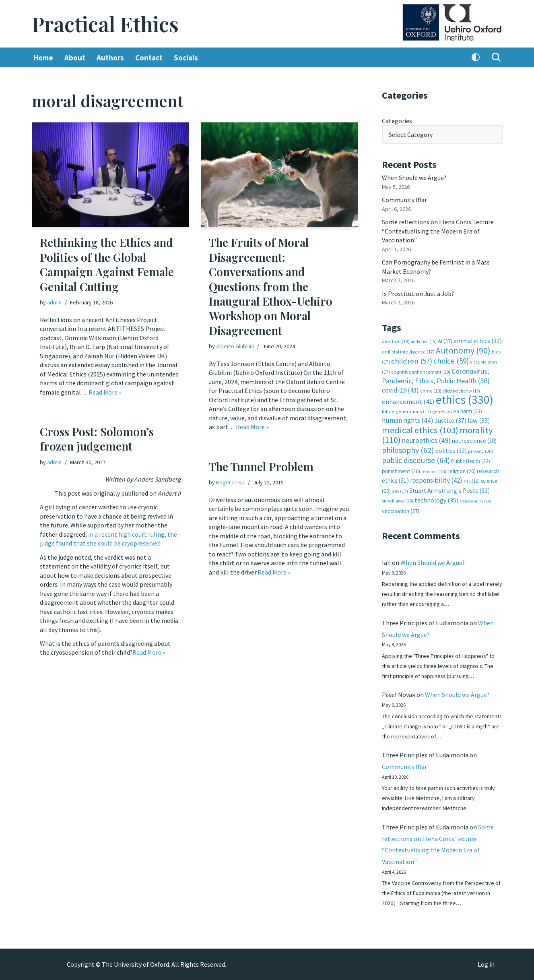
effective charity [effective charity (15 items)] (461, 390)
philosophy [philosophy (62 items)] (408, 449)
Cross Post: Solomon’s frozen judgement (97, 439)
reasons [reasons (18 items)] (434, 470)
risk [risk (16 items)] (472, 480)
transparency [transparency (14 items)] (475, 500)
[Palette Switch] (476, 58)
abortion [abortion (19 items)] (396, 341)
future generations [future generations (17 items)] (406, 410)
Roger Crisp (230, 482)
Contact (149, 58)
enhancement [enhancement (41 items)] (408, 401)
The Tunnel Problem (261, 466)
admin (54, 302)
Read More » (105, 392)
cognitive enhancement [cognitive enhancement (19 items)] (421, 371)
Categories (397, 121)
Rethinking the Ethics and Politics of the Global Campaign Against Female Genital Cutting (107, 265)
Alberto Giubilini (235, 346)
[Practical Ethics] (105, 24)
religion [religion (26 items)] (462, 470)
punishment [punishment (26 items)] (401, 470)
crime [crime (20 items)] (431, 390)
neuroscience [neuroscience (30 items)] (474, 440)
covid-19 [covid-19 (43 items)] (400, 389)
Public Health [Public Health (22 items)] (471, 460)
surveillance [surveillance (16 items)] (398, 500)
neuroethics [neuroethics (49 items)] (426, 439)
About (75, 58)
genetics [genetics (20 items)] (446, 410)
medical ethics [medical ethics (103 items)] (420, 429)
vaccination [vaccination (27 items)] (401, 509)
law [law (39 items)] (479, 420)
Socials (186, 58)
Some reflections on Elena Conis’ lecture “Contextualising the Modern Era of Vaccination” (438, 231)
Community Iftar (405, 200)
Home (43, 58)
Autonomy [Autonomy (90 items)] (463, 350)
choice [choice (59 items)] (451, 360)
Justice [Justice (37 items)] (450, 420)
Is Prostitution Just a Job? (419, 293)
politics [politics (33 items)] (451, 450)
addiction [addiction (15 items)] (424, 341)
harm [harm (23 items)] (471, 410)
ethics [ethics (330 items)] (465, 399)
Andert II (169, 493)
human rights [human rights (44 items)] (408, 420)
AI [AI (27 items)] (445, 341)
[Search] (496, 58)
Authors (110, 58)
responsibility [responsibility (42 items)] (436, 479)
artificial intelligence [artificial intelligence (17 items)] (408, 351)
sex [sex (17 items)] (400, 489)
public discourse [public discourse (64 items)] (416, 459)
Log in (486, 964)
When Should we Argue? (414, 178)
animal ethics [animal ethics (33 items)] (478, 340)
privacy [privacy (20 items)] (480, 450)
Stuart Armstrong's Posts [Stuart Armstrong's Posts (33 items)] (449, 489)
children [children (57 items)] (412, 360)
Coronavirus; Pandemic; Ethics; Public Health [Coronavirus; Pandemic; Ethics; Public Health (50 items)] (436, 375)
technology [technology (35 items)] (436, 499)
